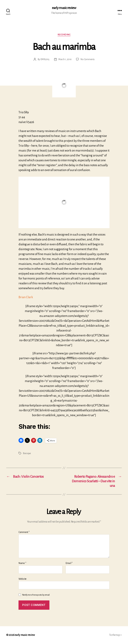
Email (69, 563)
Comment (24, 532)
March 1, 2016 (65, 59)
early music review (64, 8)
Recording (64, 35)
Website (23, 579)
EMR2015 (45, 59)
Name (22, 563)
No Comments (87, 59)
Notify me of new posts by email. (36, 595)
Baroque (27, 453)
